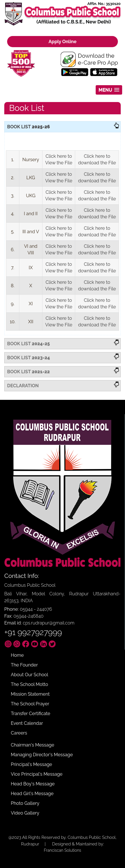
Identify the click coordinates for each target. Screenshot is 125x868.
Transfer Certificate (30, 714)
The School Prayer (30, 704)
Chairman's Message (32, 745)
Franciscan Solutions (62, 850)
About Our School (29, 675)
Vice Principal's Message (37, 774)
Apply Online (62, 42)
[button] (109, 90)
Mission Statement (30, 694)
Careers (19, 733)
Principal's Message (31, 764)
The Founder (24, 665)
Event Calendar (27, 723)
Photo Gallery (25, 803)
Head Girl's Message (32, 794)
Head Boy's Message (33, 784)
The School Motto (29, 684)
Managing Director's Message (42, 755)
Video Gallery (25, 813)
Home (17, 655)
